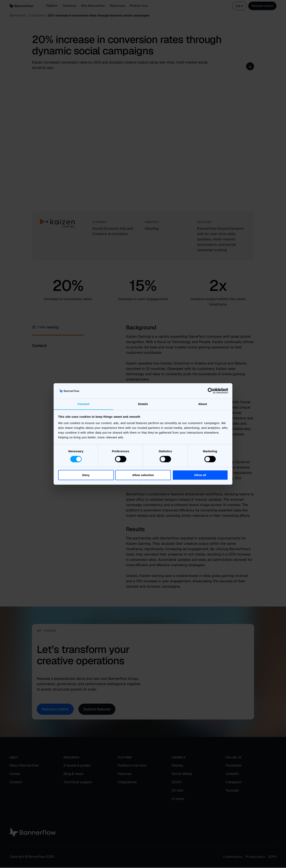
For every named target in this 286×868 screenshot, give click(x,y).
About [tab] (203, 404)
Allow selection (143, 475)
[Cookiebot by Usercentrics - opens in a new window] (211, 391)
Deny (86, 475)
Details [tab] (143, 404)
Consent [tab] (84, 404)
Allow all (200, 475)
